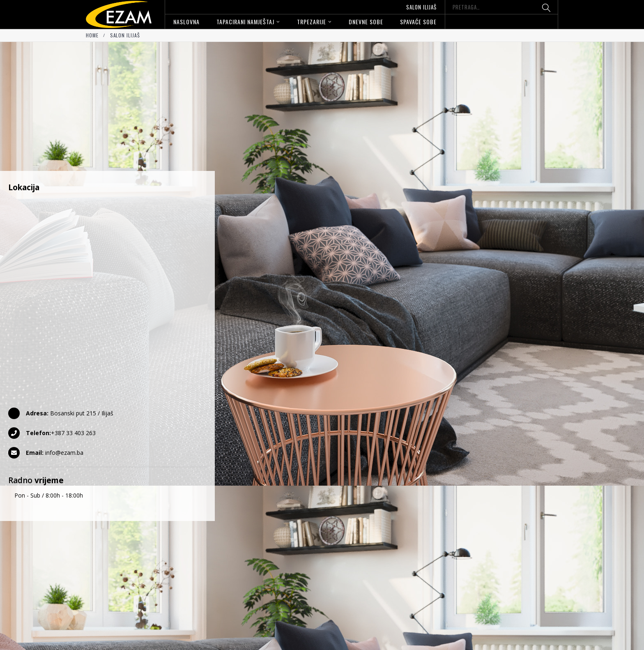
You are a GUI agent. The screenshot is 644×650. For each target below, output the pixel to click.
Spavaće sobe (418, 22)
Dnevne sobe (366, 22)
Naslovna (186, 22)
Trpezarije (312, 22)
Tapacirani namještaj (245, 22)
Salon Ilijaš (421, 7)
